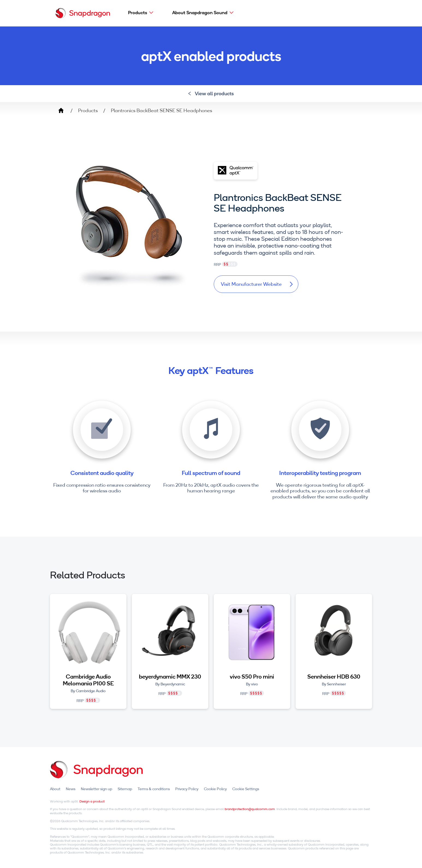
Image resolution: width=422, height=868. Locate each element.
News (71, 789)
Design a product (92, 801)
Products (138, 12)
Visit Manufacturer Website (257, 284)
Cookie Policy (215, 789)
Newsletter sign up (96, 789)
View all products (211, 93)
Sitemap (125, 789)
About (55, 789)
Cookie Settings (246, 789)
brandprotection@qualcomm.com (250, 809)
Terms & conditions (154, 789)
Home (61, 111)
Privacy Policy (187, 789)
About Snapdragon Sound (200, 12)
